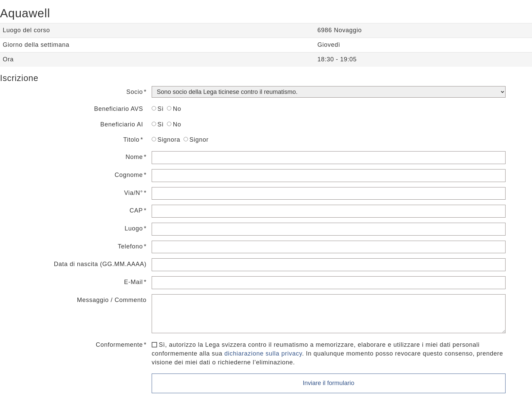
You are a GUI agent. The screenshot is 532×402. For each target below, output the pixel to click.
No (174, 109)
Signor (196, 140)
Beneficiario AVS (119, 109)
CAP (136, 210)
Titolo (131, 140)
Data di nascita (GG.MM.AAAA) (100, 264)
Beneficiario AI (122, 124)
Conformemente (119, 345)
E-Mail (134, 282)
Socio (135, 92)
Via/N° (134, 193)
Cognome (129, 175)
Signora (166, 140)
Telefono (130, 246)
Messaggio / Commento (112, 300)
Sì (158, 109)
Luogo (134, 228)
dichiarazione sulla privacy (263, 354)
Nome (134, 157)
